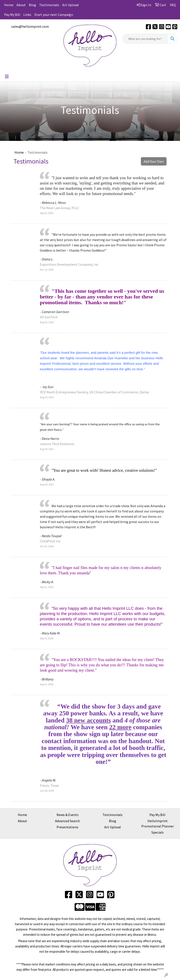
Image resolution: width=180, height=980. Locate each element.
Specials (158, 832)
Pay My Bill (12, 15)
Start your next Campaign (54, 15)
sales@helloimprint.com (30, 26)
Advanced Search (67, 821)
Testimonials (49, 5)
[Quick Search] (145, 39)
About (21, 5)
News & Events (68, 815)
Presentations (67, 827)
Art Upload (70, 5)
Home (9, 5)
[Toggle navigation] (7, 77)
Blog (32, 5)
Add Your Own (154, 161)
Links (27, 15)
